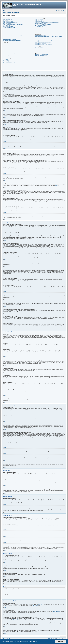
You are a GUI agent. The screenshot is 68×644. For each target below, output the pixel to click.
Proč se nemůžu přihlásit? (7, 23)
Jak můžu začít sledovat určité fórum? (41, 50)
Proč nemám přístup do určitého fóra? (9, 50)
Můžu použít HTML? (6, 61)
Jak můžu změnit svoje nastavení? (8, 31)
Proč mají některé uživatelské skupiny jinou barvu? (43, 24)
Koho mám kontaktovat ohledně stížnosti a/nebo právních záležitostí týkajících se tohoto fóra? (50, 61)
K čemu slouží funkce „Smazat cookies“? (9, 27)
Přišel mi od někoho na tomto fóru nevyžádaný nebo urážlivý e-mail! (46, 32)
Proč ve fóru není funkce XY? (39, 60)
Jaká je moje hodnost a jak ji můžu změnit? (10, 39)
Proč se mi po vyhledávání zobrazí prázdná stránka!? (43, 42)
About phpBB (35, 606)
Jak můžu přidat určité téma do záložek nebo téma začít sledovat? (45, 49)
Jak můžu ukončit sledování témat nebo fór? (42, 51)
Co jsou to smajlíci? (6, 62)
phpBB (57, 185)
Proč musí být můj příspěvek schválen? (9, 55)
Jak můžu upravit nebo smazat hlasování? (9, 49)
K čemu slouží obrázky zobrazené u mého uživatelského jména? (13, 37)
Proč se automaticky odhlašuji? (8, 26)
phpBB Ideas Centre (57, 612)
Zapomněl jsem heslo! (6, 25)
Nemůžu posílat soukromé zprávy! (40, 30)
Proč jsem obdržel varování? (7, 52)
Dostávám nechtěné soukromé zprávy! (41, 31)
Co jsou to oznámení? (6, 65)
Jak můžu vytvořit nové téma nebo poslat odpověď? (11, 44)
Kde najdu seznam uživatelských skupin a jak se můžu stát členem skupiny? (47, 22)
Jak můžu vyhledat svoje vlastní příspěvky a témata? (43, 44)
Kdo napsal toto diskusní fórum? (40, 59)
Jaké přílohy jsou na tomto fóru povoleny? (41, 54)
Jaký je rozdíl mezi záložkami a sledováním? (42, 48)
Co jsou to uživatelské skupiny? (40, 21)
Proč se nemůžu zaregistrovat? (8, 21)
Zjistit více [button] (35, 642)
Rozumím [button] (61, 642)
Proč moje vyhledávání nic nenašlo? (40, 41)
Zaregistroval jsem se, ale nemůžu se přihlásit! (10, 22)
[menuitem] (4, 10)
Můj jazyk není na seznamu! (7, 36)
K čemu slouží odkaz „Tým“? (39, 26)
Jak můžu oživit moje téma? (7, 56)
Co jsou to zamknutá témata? (7, 67)
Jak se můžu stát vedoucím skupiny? (41, 23)
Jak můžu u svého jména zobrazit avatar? (9, 38)
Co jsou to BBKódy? (6, 60)
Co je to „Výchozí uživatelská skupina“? (41, 25)
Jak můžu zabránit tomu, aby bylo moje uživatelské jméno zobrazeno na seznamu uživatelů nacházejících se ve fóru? (17, 33)
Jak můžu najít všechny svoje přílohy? (41, 55)
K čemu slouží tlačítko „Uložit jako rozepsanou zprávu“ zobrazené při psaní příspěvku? (17, 54)
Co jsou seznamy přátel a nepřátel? (40, 36)
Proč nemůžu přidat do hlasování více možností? (11, 48)
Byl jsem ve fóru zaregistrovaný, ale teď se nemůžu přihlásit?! (13, 24)
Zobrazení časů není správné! (8, 34)
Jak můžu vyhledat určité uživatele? (40, 43)
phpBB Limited (41, 604)
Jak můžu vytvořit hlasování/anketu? (9, 47)
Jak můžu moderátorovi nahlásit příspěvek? (10, 53)
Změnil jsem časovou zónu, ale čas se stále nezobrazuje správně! (13, 35)
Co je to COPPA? (5, 20)
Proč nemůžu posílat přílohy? (7, 51)
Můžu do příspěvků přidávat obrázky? (9, 63)
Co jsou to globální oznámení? (8, 64)
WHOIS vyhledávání (16, 620)
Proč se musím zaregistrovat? (8, 19)
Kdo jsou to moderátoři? (38, 20)
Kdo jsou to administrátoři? (39, 19)
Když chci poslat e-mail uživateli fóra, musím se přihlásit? (12, 40)
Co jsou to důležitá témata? (7, 66)
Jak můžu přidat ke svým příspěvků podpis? (10, 46)
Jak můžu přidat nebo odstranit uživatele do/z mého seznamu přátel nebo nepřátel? (48, 37)
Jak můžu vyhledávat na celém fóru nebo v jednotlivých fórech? (45, 40)
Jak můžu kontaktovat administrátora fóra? (41, 62)
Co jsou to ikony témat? (6, 68)
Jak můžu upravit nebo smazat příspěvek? (9, 45)
